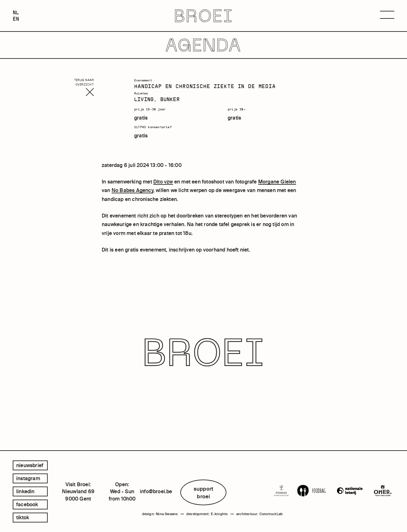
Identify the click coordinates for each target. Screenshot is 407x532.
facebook (27, 504)
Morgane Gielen (277, 182)
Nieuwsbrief (30, 465)
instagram (28, 478)
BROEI (204, 16)
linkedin (25, 491)
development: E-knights (207, 514)
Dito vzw (163, 182)
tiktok (23, 517)
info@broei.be (156, 491)
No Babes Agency (132, 190)
